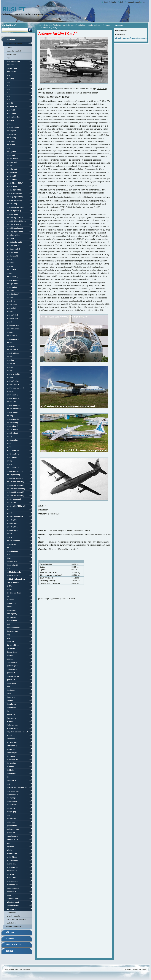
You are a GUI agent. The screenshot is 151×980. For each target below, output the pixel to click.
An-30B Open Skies (14, 409)
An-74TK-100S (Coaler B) (16, 489)
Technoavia (11, 878)
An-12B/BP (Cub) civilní (16, 207)
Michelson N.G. (13, 791)
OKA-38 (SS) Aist (13, 582)
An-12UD (10, 266)
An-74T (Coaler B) (13, 475)
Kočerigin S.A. (12, 725)
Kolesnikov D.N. (13, 728)
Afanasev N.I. (12, 65)
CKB (9, 638)
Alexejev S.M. (12, 68)
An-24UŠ (10, 332)
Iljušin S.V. (11, 690)
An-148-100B (12, 520)
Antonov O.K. (12, 72)
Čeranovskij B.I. (13, 645)
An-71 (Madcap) (13, 450)
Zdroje (10, 951)
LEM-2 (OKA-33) (13, 565)
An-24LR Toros (12, 305)
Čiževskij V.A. (12, 652)
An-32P (10, 437)
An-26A (10, 343)
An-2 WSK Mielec (13, 117)
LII (8, 777)
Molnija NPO (12, 798)
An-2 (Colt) (11, 110)
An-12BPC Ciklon (13, 235)
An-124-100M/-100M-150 (16, 506)
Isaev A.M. (11, 697)
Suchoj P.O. (11, 864)
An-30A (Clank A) (13, 398)
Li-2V (9, 569)
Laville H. (10, 770)
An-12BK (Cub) (12, 214)
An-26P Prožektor (14, 374)
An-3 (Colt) (11, 141)
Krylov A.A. (11, 756)
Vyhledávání (9, 25)
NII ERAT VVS (11, 819)
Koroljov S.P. (12, 742)
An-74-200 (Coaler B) (15, 471)
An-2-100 (10, 120)
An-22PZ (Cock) (13, 284)
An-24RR (10, 311)
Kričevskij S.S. (12, 753)
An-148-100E (12, 523)
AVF (8, 596)
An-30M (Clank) (13, 419)
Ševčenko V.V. (12, 871)
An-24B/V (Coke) (13, 294)
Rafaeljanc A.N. (13, 836)
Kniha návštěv (13, 945)
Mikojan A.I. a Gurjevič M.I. (17, 787)
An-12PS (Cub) (12, 252)
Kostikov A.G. (12, 746)
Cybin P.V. (11, 642)
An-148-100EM (13, 530)
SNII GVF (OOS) (12, 857)
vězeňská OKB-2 (13, 902)
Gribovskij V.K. (13, 666)
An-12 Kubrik (12, 179)
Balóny (10, 47)
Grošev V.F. (11, 673)
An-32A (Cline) (12, 430)
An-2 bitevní (12, 113)
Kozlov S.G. (11, 749)
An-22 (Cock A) (13, 277)
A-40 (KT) (10, 103)
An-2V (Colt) (11, 138)
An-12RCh (10, 259)
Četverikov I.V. (12, 648)
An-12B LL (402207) (14, 211)
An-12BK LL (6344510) (15, 218)
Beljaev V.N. (11, 610)
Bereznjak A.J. (12, 614)
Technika (57, 25)
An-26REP (10, 377)
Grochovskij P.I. (13, 676)
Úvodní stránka (45, 25)
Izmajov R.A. (12, 701)
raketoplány (11, 912)
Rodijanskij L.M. (13, 840)
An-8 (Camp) (12, 152)
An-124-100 (11, 503)
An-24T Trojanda (13, 329)
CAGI (9, 635)
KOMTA (10, 735)
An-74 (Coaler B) (13, 468)
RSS (144, 2)
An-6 (9, 148)
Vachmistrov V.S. (13, 906)
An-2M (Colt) (12, 134)
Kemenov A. (12, 718)
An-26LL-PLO (11, 364)
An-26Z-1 (10, 391)
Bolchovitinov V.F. (14, 628)
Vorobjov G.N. (12, 909)
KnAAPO (10, 721)
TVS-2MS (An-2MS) (14, 593)
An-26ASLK (11, 346)
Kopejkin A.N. (12, 739)
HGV (8, 58)
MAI (9, 784)
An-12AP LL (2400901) (15, 197)
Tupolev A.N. (12, 892)
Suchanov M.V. (13, 860)
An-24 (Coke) (12, 287)
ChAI (9, 687)
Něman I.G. (11, 808)
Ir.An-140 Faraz (13, 551)
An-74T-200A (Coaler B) (16, 482)
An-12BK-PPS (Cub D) (15, 228)
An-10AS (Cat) (12, 162)
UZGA (9, 895)
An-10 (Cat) (11, 155)
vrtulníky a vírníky (14, 916)
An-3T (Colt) (11, 145)
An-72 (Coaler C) (13, 457)
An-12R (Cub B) (13, 256)
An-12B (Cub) (12, 204)
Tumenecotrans (13, 888)
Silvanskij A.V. (12, 853)
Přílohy (10, 932)
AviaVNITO (11, 600)
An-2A (9, 124)
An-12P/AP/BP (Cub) (14, 242)
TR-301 (9, 586)
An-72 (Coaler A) (13, 454)
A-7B (9, 82)
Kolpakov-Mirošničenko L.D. (18, 732)
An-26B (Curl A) (13, 350)
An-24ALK (10, 291)
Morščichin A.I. (13, 801)
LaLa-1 (9, 558)
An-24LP (10, 298)
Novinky (10, 939)
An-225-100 (11, 544)
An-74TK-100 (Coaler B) (16, 485)
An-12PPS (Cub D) (14, 249)
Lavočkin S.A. (12, 774)
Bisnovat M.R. (12, 621)
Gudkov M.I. (12, 683)
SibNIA (9, 850)
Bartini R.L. (11, 607)
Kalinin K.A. (11, 714)
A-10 (9, 89)
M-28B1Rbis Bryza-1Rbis (16, 579)
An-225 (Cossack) (14, 541)
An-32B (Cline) (12, 433)
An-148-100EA (12, 527)
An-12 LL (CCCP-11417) (15, 183)
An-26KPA (11, 360)
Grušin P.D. (11, 680)
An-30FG (10, 416)
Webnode (142, 969)
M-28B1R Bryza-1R (14, 575)
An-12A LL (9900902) (14, 190)
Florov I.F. (11, 655)
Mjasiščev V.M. (13, 794)
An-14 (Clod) (12, 270)
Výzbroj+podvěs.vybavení (16, 919)
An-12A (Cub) (12, 186)
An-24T (10, 322)
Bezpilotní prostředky (15, 51)
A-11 (9, 93)
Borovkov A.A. (12, 631)
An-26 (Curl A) (12, 336)
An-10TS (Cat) (12, 172)
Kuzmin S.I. (11, 767)
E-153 (9, 555)
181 (8, 75)
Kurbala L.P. (11, 763)
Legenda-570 (12, 562)
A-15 (9, 100)
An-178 (10, 537)
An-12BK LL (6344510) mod (17, 221)
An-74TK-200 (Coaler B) (16, 492)
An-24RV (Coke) (13, 318)
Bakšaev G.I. (12, 603)
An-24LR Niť (11, 301)
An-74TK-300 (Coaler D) (16, 496)
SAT (8, 843)
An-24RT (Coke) (12, 315)
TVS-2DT (10, 589)
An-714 (10, 548)
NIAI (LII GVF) (11, 812)
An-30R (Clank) (12, 423)
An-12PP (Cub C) (13, 245)
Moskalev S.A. (12, 805)
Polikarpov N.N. (13, 829)
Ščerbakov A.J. (13, 867)
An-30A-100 (11, 402)
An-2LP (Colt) (12, 131)
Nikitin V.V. (11, 822)
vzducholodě (12, 923)
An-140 (10, 513)
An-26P (10, 371)
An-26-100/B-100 (13, 339)
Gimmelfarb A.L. (13, 662)
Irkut (9, 694)
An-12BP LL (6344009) (15, 232)
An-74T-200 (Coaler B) (15, 478)
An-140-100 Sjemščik (15, 516)
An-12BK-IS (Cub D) (14, 225)
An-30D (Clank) (13, 412)
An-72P (10, 461)
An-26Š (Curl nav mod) (16, 388)
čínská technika (14, 927)
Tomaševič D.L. (13, 885)
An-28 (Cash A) (13, 395)
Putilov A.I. (11, 833)
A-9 (8, 86)
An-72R (10, 464)
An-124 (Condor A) (14, 499)
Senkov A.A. (12, 846)
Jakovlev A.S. (12, 708)
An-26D (10, 357)
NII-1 (9, 815)
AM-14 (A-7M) (12, 106)
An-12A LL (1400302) (14, 193)
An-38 (9, 443)
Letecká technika (94, 25)
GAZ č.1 (10, 659)
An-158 (10, 534)
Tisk (122, 2)
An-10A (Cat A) (12, 159)
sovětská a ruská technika (74, 25)
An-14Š (10, 273)
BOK (9, 624)
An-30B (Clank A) (13, 405)
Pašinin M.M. (12, 826)
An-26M (10, 367)
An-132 (10, 509)
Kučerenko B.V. (13, 760)
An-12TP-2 (11, 263)
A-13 (9, 96)
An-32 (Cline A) (13, 426)
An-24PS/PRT (12, 308)
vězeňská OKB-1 (13, 899)
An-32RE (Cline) (13, 440)
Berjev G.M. (11, 617)
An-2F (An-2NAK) (13, 127)
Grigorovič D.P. (13, 669)
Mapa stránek (133, 2)
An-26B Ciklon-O (13, 353)
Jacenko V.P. (12, 704)
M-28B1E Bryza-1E (14, 572)
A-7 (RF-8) (10, 79)
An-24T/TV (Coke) (13, 325)
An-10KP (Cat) (12, 169)
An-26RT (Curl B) (13, 381)
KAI (8, 711)
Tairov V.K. (11, 874)
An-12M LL (11, 239)
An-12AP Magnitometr (15, 200)
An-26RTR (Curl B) (13, 384)
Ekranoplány (12, 54)
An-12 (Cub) (11, 176)
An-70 (9, 447)
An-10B (10, 166)
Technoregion (12, 881)
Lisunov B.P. (12, 780)
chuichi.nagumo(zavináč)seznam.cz (132, 38)
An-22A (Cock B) (13, 280)
